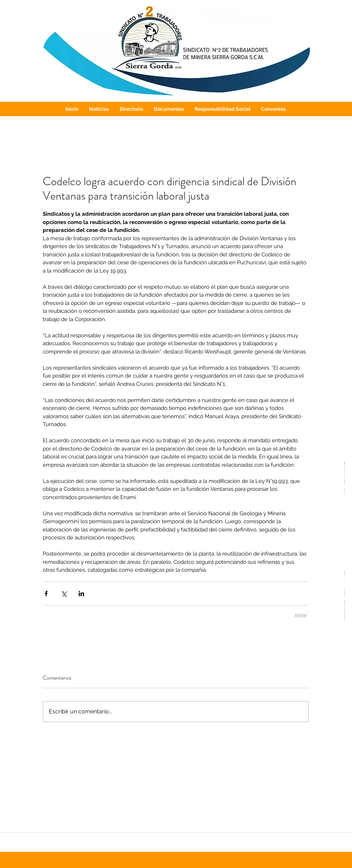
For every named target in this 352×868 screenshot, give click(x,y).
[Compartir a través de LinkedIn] (81, 593)
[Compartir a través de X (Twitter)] (64, 593)
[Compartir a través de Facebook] (46, 593)
